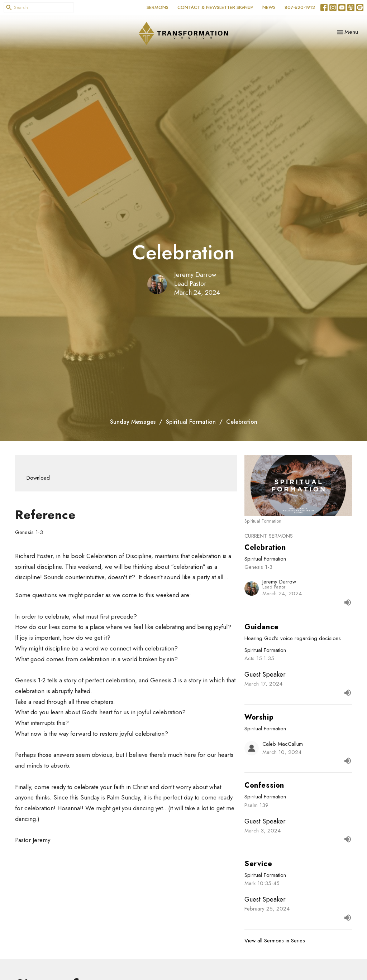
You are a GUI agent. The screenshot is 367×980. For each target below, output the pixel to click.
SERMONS (158, 7)
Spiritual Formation (191, 422)
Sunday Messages (133, 422)
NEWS (269, 7)
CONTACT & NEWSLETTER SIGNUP (215, 7)
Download (38, 478)
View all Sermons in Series (275, 941)
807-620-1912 (300, 7)
